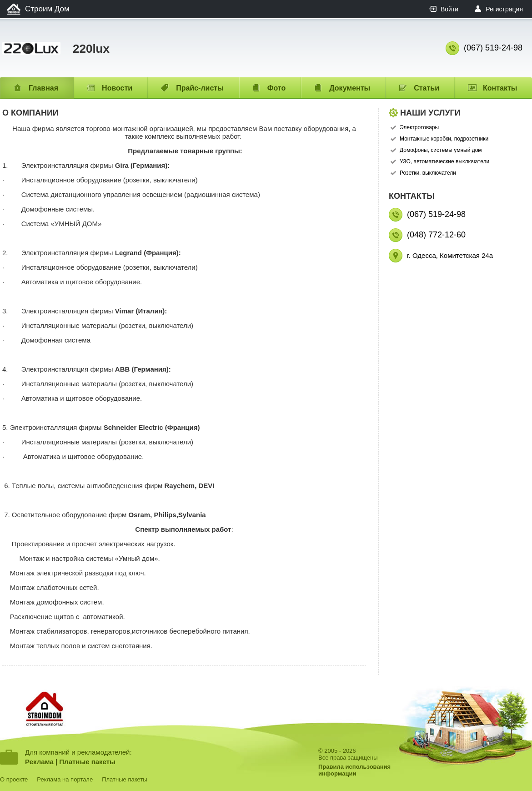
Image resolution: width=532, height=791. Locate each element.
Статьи (427, 88)
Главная (43, 88)
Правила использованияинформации (354, 770)
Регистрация (504, 9)
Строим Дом (47, 9)
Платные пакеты (87, 762)
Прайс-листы (200, 88)
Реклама (39, 762)
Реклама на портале (65, 779)
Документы (350, 88)
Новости (117, 88)
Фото (276, 88)
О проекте (14, 779)
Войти (449, 9)
